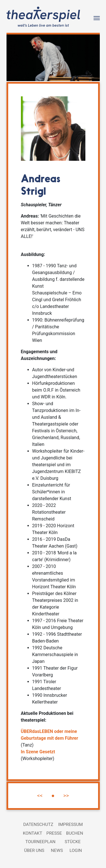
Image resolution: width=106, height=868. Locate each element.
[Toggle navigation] (97, 18)
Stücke (73, 842)
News (57, 850)
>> (66, 796)
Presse (54, 833)
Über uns (34, 850)
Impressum (71, 824)
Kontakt (33, 833)
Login (76, 850)
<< (40, 796)
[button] (14, 58)
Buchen (75, 833)
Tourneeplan (40, 842)
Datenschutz (38, 824)
